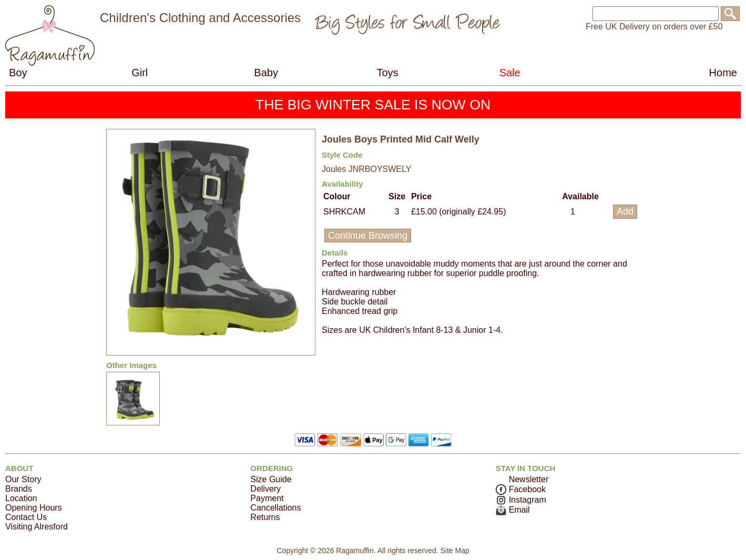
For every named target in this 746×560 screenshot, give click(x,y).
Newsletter (529, 479)
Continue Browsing (368, 236)
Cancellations (275, 508)
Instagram (521, 500)
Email (513, 510)
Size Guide (271, 479)
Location (21, 498)
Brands (19, 489)
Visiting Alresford (37, 527)
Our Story (23, 479)
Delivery (265, 489)
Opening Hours (34, 508)
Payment (267, 498)
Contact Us (26, 517)
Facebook (521, 489)
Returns (265, 517)
